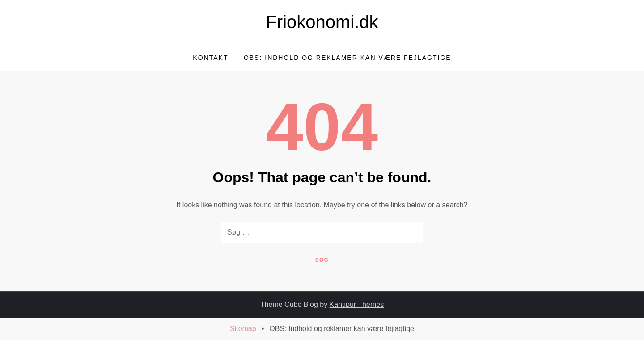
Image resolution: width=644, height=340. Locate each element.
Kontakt (210, 58)
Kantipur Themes (357, 304)
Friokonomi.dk (322, 22)
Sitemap (243, 329)
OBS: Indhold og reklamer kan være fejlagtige (347, 58)
